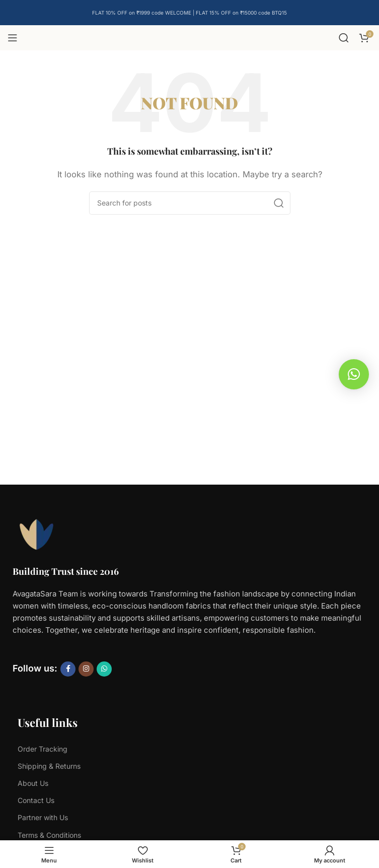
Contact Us (36, 800)
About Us (33, 783)
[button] (354, 374)
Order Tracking (43, 749)
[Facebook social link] (68, 669)
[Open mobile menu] (13, 38)
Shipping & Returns (49, 766)
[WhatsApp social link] (104, 669)
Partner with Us (43, 817)
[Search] (344, 38)
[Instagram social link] (86, 669)
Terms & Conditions (49, 835)
